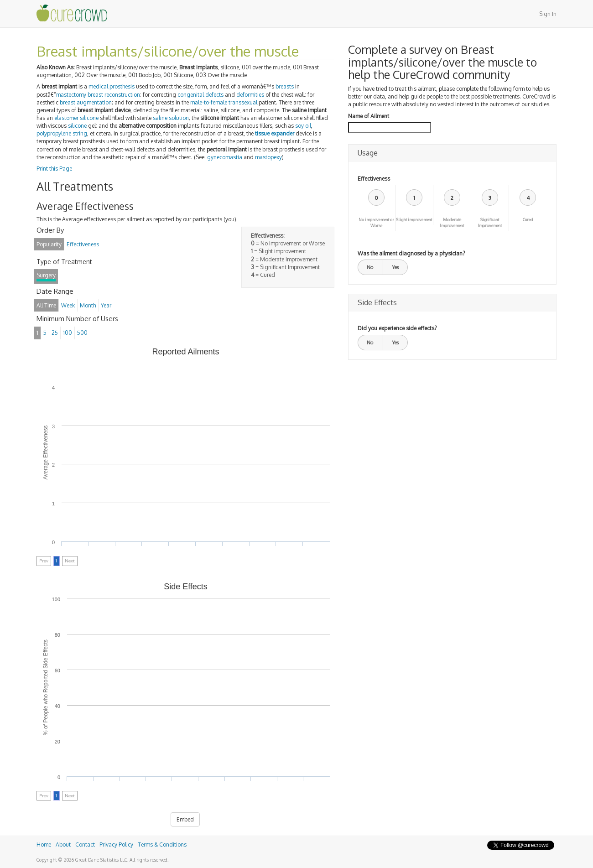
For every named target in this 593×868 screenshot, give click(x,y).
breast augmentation (86, 102)
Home (44, 845)
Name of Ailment (369, 116)
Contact (85, 845)
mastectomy (71, 95)
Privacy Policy (116, 845)
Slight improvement (414, 220)
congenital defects (200, 95)
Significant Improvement (490, 223)
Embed (185, 819)
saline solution (171, 118)
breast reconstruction (114, 95)
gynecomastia (225, 157)
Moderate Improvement (452, 223)
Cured (528, 220)
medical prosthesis (112, 86)
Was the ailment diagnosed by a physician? (411, 253)
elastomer (66, 118)
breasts (285, 86)
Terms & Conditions (162, 845)
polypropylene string (62, 133)
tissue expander (275, 133)
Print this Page (54, 169)
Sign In (548, 14)
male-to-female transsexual (224, 102)
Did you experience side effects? (397, 328)
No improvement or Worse (376, 223)
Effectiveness (374, 179)
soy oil (303, 126)
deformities (250, 95)
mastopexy (268, 157)
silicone (89, 118)
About (63, 845)
